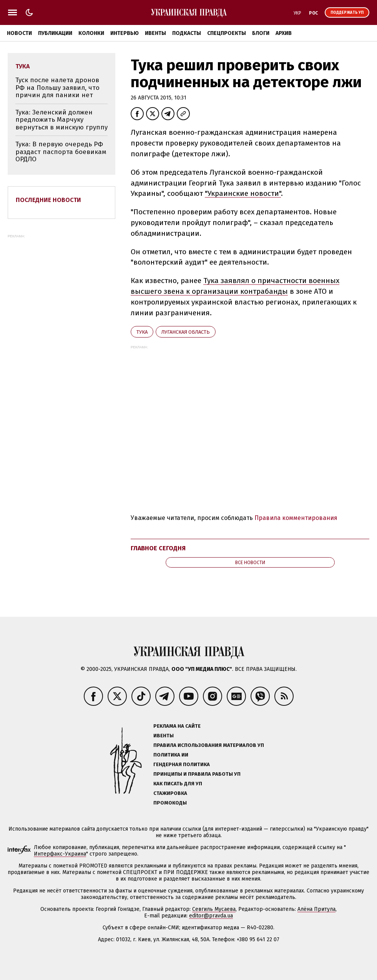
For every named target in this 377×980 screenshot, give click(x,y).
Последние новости (48, 200)
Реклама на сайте (177, 726)
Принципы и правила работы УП (197, 774)
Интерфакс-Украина (60, 854)
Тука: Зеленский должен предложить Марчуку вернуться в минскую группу (61, 120)
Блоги (261, 33)
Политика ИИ (171, 755)
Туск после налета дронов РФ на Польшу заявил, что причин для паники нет (57, 88)
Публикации (55, 33)
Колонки (91, 33)
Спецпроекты (227, 33)
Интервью (125, 33)
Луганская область (186, 332)
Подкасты (187, 33)
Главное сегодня (158, 548)
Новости (19, 33)
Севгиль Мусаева (214, 909)
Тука (142, 332)
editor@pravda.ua (211, 916)
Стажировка (170, 793)
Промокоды (170, 803)
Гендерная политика (182, 764)
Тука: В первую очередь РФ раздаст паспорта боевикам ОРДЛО (61, 152)
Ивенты (155, 33)
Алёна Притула (316, 909)
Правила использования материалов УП (209, 745)
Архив (284, 33)
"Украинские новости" (243, 193)
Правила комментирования (296, 518)
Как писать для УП (178, 784)
